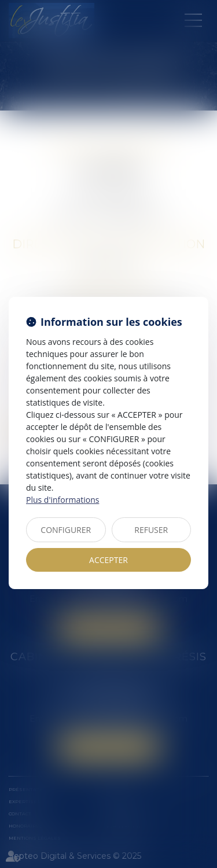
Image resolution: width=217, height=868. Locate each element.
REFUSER (151, 530)
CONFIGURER (66, 530)
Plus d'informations (62, 500)
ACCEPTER (108, 560)
